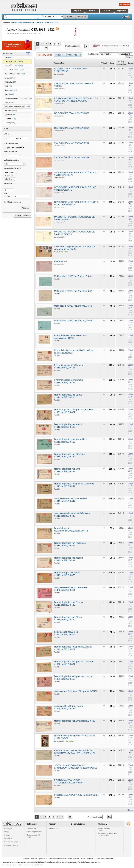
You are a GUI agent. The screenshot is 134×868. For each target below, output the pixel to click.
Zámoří (10, 123)
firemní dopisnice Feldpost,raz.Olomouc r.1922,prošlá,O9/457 (74, 663)
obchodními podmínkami (104, 858)
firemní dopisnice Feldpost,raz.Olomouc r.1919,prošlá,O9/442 (74, 485)
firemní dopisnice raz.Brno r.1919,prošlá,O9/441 (67, 470)
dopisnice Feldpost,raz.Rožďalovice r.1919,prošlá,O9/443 (72, 515)
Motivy (8, 86)
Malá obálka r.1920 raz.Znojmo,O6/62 (73, 291)
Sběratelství (22, 22)
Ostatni (9, 94)
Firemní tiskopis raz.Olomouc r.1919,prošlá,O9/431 (69, 366)
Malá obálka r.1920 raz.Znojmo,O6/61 (73, 276)
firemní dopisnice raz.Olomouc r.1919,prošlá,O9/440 (69, 455)
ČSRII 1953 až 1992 (15, 74)
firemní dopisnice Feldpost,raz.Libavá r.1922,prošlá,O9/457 (73, 648)
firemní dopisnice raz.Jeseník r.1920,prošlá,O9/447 (69, 559)
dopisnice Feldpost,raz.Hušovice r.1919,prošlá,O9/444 (70, 500)
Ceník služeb (31, 828)
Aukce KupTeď (74, 55)
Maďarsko (10, 82)
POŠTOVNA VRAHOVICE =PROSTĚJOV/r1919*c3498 (68, 781)
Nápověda (121, 10)
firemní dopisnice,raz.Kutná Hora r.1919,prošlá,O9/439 (70, 440)
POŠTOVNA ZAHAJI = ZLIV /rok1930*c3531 (76, 795)
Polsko (9, 102)
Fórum (107, 10)
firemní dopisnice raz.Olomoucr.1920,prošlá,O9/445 (71, 529)
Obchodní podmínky (34, 832)
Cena (112, 63)
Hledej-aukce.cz (55, 828)
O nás (7, 832)
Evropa (10, 78)
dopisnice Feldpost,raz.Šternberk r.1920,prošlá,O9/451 (71, 589)
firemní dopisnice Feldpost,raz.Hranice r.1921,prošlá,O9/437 (73, 411)
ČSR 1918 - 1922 (52, 22)
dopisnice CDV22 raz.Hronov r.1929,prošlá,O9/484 (69, 707)
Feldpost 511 (61, 261)
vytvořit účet (125, 5)
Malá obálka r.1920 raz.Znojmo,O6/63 (73, 306)
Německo (11, 90)
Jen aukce (60, 55)
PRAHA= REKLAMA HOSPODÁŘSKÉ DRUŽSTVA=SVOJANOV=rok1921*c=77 (75, 752)
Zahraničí (10, 119)
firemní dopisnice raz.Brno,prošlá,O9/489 (75, 721)
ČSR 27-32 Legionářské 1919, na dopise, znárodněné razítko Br (75, 248)
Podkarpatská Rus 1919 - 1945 (18, 98)
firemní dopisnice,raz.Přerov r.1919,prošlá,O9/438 (68, 426)
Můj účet (78, 10)
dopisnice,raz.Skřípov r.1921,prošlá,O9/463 (76, 691)
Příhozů (104, 63)
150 (127, 46)
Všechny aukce (45, 55)
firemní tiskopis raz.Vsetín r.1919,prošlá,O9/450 (67, 574)
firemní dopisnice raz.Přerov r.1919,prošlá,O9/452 (68, 618)
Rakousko (11, 111)
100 (123, 46)
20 (46, 48)
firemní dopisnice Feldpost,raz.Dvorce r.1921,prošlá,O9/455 (73, 678)
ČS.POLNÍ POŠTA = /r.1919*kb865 (72, 143)
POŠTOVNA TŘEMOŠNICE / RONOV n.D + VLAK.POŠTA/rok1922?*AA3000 (76, 100)
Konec (130, 63)
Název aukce (59, 63)
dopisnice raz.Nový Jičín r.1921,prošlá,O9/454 (66, 633)
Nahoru (130, 810)
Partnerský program (12, 845)
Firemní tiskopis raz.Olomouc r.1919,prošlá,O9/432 (69, 381)
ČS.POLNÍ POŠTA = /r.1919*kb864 (72, 128)
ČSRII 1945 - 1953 (14, 70)
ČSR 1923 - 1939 (14, 66)
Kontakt (7, 835)
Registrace (8, 829)
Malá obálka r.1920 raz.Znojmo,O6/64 (73, 321)
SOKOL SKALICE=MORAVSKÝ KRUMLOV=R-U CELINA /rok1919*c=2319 (76, 767)
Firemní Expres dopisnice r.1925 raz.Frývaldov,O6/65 (70, 337)
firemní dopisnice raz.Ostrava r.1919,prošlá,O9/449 (69, 603)
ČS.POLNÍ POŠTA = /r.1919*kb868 (72, 158)
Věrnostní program (11, 842)
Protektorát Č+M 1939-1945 (17, 106)
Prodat (92, 10)
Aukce (13, 22)
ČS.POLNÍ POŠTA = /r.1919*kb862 (72, 113)
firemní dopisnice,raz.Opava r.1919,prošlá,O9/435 (68, 396)
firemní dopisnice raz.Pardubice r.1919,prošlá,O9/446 (70, 544)
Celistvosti (40, 22)
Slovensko (11, 115)
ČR (8, 57)
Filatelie (31, 22)
